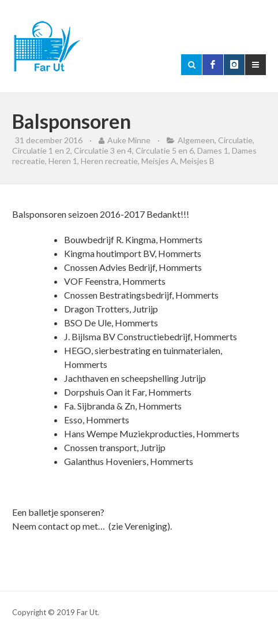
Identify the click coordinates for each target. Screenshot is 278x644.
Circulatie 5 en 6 (165, 150)
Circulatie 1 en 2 (41, 150)
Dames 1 (213, 150)
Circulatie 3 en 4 (103, 150)
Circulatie (235, 140)
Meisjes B (197, 161)
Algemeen (196, 140)
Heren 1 (63, 161)
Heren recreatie (109, 161)
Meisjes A (159, 161)
